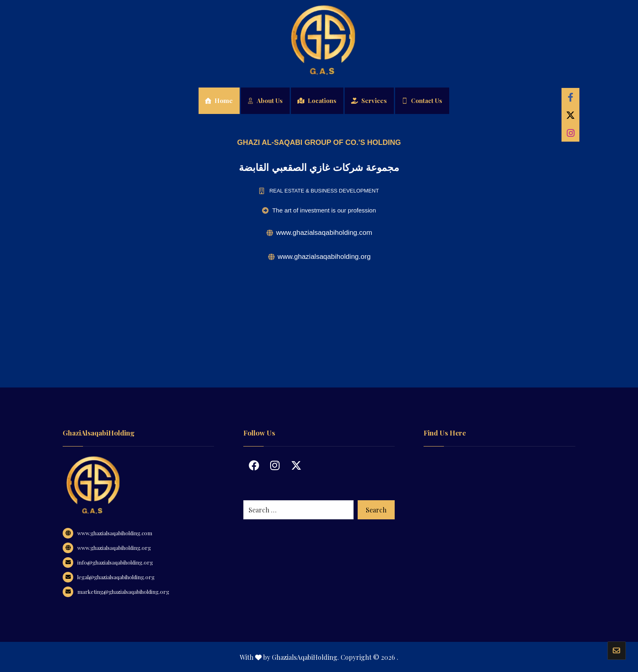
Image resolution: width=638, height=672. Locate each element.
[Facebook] (570, 97)
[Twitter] (570, 115)
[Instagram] (570, 133)
